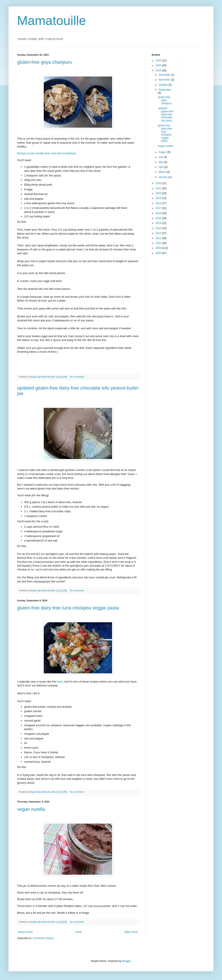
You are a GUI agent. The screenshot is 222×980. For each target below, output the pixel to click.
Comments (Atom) (43, 938)
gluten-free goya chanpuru (45, 62)
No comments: (78, 377)
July (161, 157)
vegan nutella (31, 809)
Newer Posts (25, 932)
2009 (159, 248)
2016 (159, 213)
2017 (159, 208)
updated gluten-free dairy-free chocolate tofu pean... (166, 114)
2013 (159, 228)
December (165, 75)
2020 (159, 193)
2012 (159, 233)
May (161, 162)
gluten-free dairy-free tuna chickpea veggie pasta (68, 608)
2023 (159, 183)
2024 (159, 71)
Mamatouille (52, 21)
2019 (159, 198)
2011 (159, 238)
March (163, 172)
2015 (159, 218)
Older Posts (131, 932)
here (60, 682)
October (164, 85)
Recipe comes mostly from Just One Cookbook (46, 153)
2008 (159, 253)
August (163, 152)
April (161, 167)
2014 (159, 223)
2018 (159, 203)
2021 (159, 188)
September (165, 90)
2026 (159, 61)
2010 (159, 243)
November (165, 80)
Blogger (126, 961)
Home (79, 932)
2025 (159, 65)
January (164, 177)
